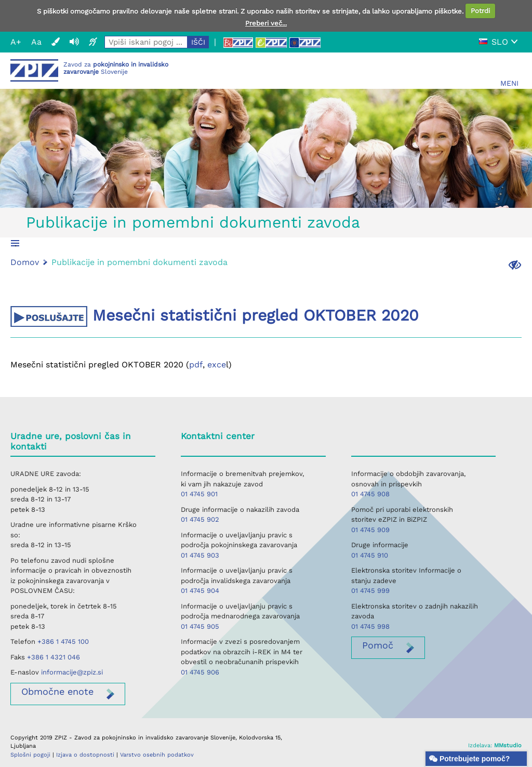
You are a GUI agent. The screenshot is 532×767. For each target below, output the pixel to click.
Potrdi (480, 11)
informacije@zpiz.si (72, 672)
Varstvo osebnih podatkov (157, 755)
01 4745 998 (370, 626)
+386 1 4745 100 (63, 642)
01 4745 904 (200, 591)
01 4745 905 (200, 626)
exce (217, 365)
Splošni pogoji (30, 755)
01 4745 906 (200, 672)
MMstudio (508, 745)
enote (57, 691)
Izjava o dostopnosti (85, 755)
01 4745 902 (200, 519)
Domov (25, 262)
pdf (196, 365)
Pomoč (378, 645)
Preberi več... (266, 23)
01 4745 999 (370, 591)
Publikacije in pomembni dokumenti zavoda (193, 222)
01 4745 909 (370, 530)
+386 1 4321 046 (54, 657)
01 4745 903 (200, 555)
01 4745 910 (370, 555)
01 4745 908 (370, 494)
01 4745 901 (199, 494)
